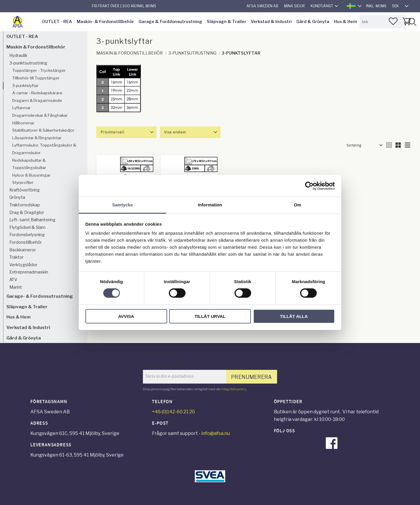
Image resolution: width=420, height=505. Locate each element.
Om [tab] (297, 205)
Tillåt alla (294, 316)
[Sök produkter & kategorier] (383, 22)
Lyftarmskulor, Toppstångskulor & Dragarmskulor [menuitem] (44, 149)
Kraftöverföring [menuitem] (24, 190)
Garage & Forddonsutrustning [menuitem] (170, 22)
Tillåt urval (210, 316)
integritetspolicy (234, 389)
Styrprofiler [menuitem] (23, 182)
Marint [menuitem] (16, 287)
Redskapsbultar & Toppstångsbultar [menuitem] (29, 164)
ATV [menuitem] (13, 280)
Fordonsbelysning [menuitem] (27, 235)
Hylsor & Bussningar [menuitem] (31, 175)
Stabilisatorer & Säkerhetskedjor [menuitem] (43, 130)
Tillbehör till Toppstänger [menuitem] (36, 78)
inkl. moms (376, 6)
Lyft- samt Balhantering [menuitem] (32, 220)
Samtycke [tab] (123, 205)
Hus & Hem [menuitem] (345, 22)
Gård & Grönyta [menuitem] (313, 22)
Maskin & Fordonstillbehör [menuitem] (36, 47)
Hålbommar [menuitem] (23, 123)
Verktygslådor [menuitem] (23, 265)
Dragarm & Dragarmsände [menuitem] (37, 100)
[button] (393, 21)
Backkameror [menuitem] (23, 250)
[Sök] (412, 22)
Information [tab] (210, 205)
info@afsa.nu (216, 433)
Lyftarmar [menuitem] (21, 108)
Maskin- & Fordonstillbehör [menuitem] (105, 22)
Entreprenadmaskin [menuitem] (29, 272)
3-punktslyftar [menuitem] (25, 86)
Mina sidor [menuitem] (294, 6)
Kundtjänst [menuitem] (322, 6)
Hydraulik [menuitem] (18, 55)
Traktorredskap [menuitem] (25, 205)
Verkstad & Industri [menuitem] (271, 22)
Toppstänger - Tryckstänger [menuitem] (39, 70)
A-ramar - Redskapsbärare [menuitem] (37, 93)
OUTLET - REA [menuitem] (57, 22)
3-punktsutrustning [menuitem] (28, 63)
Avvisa (126, 316)
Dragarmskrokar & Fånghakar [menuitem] (40, 115)
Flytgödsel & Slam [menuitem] (27, 227)
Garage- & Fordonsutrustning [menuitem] (40, 296)
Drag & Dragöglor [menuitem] (27, 213)
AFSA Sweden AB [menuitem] (262, 6)
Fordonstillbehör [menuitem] (26, 242)
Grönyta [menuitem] (17, 197)
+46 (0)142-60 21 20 (173, 412)
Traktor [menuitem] (16, 257)
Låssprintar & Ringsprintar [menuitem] (37, 138)
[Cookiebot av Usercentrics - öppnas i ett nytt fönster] (309, 186)
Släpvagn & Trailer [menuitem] (226, 22)
